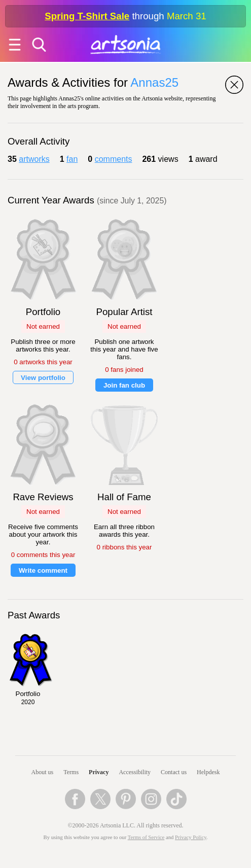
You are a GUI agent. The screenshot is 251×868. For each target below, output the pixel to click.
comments (114, 159)
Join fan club (124, 385)
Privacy (99, 772)
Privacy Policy (191, 837)
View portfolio (43, 378)
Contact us (174, 772)
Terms (71, 772)
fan (72, 159)
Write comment (43, 570)
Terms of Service (146, 837)
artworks (34, 159)
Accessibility (135, 772)
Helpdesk (208, 772)
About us (43, 772)
